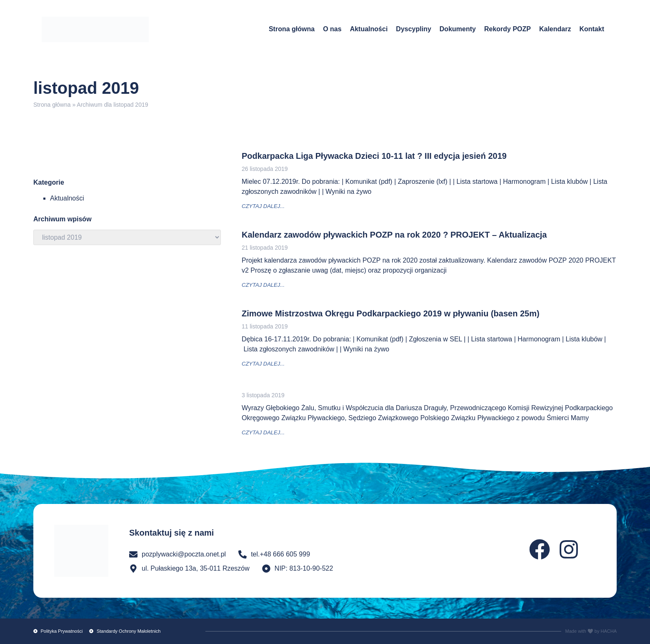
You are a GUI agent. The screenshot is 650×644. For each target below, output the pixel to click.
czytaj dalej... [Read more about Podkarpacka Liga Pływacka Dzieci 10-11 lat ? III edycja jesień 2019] (263, 206)
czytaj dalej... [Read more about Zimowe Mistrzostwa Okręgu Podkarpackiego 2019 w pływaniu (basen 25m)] (263, 364)
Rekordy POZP (507, 29)
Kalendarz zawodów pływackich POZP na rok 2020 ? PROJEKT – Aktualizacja (394, 235)
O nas (332, 29)
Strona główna (292, 29)
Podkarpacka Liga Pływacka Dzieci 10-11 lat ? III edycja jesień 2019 (374, 156)
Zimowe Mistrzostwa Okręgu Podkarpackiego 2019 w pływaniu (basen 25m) (391, 313)
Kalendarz (555, 29)
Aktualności (369, 29)
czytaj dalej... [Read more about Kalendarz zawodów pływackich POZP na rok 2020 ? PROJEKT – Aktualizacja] (263, 285)
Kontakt (592, 29)
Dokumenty (458, 29)
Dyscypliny (413, 29)
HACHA (609, 631)
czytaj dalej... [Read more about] (263, 432)
